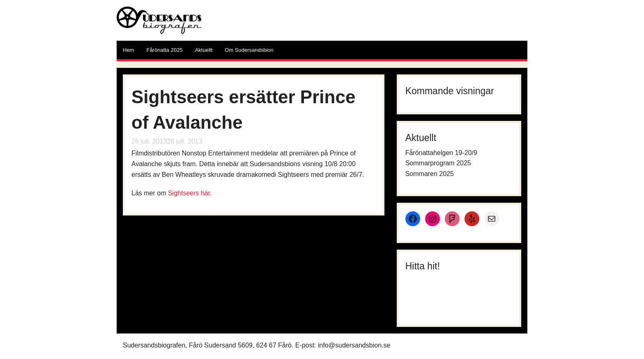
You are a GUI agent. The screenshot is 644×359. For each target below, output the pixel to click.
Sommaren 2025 (430, 174)
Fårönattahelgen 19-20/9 (441, 153)
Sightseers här (189, 193)
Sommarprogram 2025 (438, 163)
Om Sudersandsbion (249, 50)
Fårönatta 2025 (164, 50)
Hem (128, 50)
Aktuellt (204, 50)
